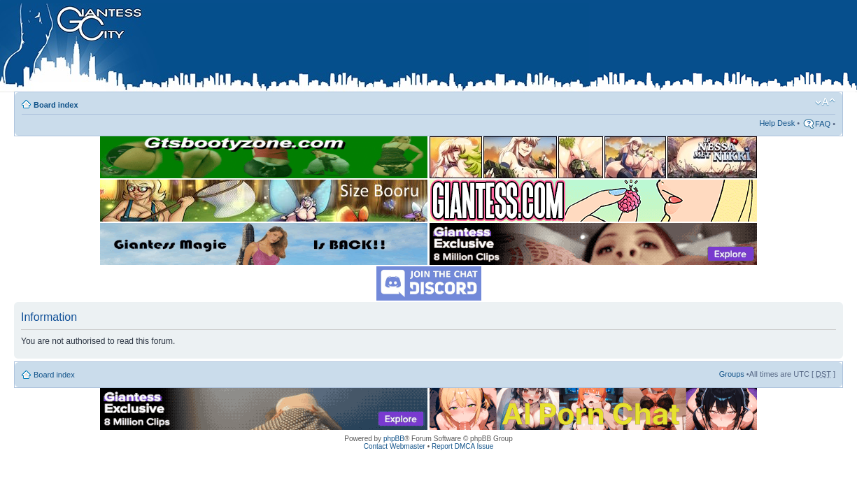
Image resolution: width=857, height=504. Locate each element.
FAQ (823, 124)
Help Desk (777, 123)
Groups (732, 374)
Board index (56, 105)
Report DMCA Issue (462, 446)
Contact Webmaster (395, 446)
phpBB (394, 439)
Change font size (825, 102)
